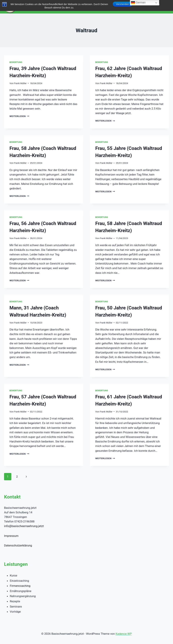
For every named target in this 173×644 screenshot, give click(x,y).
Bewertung (16, 62)
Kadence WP (124, 634)
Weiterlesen (19, 116)
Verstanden (122, 4)
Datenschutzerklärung (18, 545)
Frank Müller (20, 83)
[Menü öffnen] (166, 7)
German (138, 3)
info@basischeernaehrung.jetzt (24, 526)
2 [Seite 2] (17, 477)
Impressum (11, 536)
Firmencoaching (20, 586)
